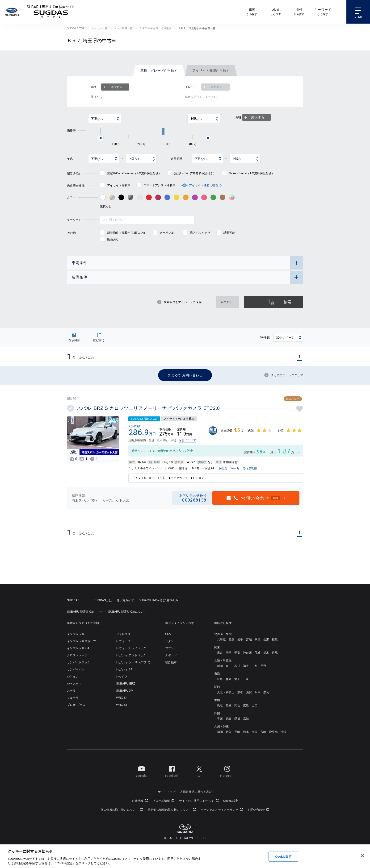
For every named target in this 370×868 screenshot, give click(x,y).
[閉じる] (362, 856)
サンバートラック (79, 662)
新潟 (220, 666)
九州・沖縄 (222, 727)
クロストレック (77, 655)
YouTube (141, 771)
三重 (246, 679)
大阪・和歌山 (226, 692)
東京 (220, 653)
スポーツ (171, 655)
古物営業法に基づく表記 (196, 792)
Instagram (227, 771)
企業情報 (140, 801)
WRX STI (122, 705)
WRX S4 (122, 698)
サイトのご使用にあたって (199, 801)
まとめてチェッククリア (284, 375)
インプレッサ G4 (78, 648)
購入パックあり (200, 233)
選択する (112, 87)
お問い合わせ (259, 810)
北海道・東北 (223, 634)
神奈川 (247, 653)
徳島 (229, 719)
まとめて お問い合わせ (185, 375)
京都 (240, 692)
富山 (229, 666)
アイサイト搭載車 (119, 185)
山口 (255, 706)
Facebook (172, 771)
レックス (122, 677)
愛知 (237, 679)
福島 (275, 640)
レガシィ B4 (124, 669)
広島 (246, 706)
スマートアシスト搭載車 (160, 185)
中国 (217, 700)
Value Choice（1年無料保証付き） (252, 173)
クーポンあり (168, 233)
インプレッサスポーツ (82, 641)
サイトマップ (167, 792)
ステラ (71, 691)
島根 (229, 706)
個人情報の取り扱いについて (122, 810)
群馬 (275, 653)
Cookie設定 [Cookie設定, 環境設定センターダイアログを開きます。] (283, 857)
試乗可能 (229, 233)
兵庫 (258, 692)
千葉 (237, 653)
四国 (217, 713)
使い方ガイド (125, 600)
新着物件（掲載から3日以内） (127, 233)
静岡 (229, 679)
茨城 (258, 653)
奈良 (266, 692)
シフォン (73, 677)
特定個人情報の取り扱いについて (172, 810)
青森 (232, 640)
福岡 (220, 732)
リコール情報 (163, 801)
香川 (220, 719)
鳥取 (220, 706)
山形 (266, 640)
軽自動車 (171, 662)
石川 (237, 666)
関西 (217, 687)
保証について (187, 440)
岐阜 (220, 679)
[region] (185, 856)
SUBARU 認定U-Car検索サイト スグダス (51, 12)
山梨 (255, 666)
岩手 (240, 640)
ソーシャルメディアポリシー (222, 810)
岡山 (237, 706)
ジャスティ (74, 684)
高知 (246, 719)
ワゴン (170, 648)
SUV (168, 634)
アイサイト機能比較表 (204, 185)
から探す (252, 11)
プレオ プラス (76, 705)
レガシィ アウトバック (131, 655)
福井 (246, 666)
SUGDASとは (103, 600)
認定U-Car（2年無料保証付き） (195, 173)
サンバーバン (76, 669)
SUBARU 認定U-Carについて (127, 612)
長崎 (237, 732)
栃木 (266, 653)
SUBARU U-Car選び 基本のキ (158, 600)
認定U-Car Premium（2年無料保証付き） (134, 173)
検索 (279, 302)
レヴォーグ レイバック (131, 648)
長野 (263, 666)
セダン (170, 641)
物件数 (265, 337)
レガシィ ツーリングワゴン (134, 662)
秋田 (258, 640)
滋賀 (249, 692)
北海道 (221, 640)
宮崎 (263, 732)
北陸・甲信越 (223, 660)
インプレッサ (76, 634)
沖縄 (284, 732)
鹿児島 (273, 732)
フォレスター (125, 634)
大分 (255, 732)
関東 (217, 647)
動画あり (113, 239)
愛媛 (237, 719)
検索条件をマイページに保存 (179, 302)
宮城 (249, 640)
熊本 (246, 732)
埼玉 (229, 653)
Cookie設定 (231, 801)
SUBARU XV (125, 691)
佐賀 (229, 732)
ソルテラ (73, 698)
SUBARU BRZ (126, 684)
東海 (217, 674)
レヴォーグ (123, 641)
